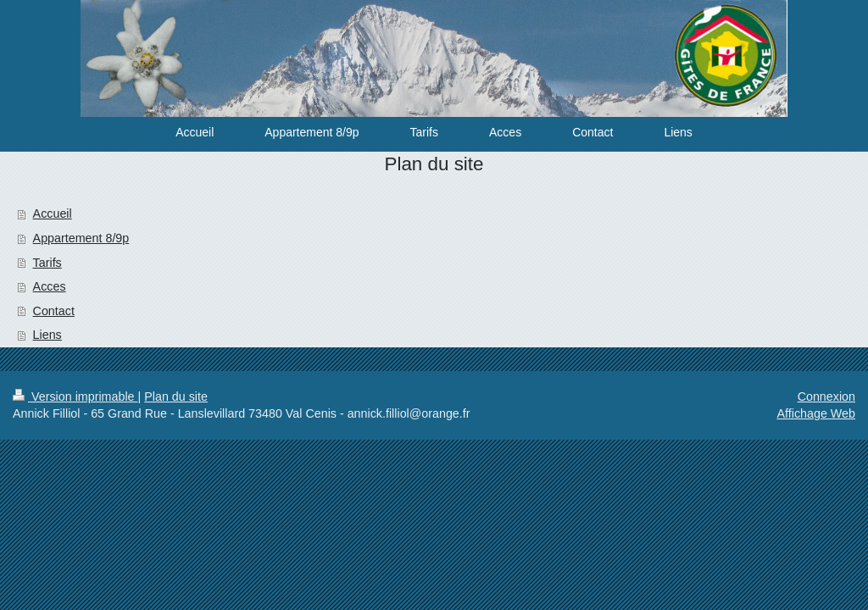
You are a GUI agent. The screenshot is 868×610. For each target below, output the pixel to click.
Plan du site (176, 396)
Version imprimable (75, 396)
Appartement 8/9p (81, 238)
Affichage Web (816, 413)
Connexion (826, 396)
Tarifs (47, 263)
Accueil (53, 213)
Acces (50, 286)
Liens (47, 335)
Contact (54, 311)
